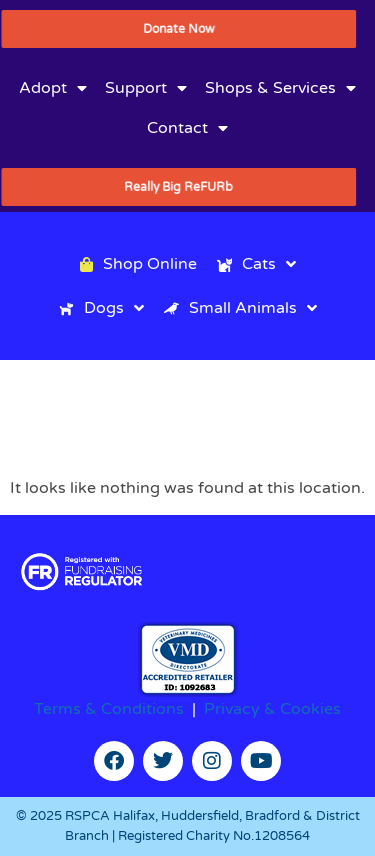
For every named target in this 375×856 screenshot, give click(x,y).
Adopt (53, 88)
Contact (187, 128)
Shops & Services (280, 88)
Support (146, 88)
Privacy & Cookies (272, 709)
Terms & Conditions (109, 709)
